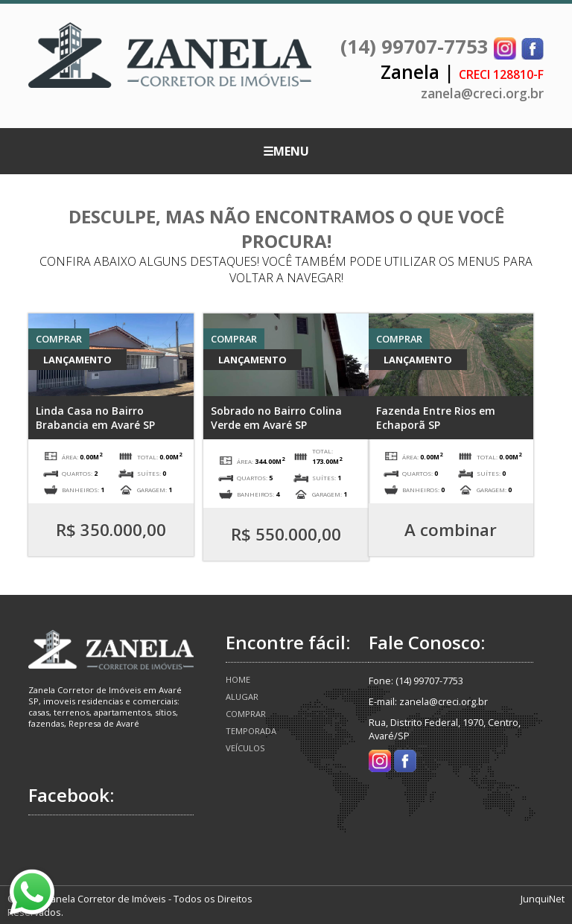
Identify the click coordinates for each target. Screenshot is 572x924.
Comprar (246, 714)
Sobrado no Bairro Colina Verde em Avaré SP (276, 418)
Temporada (251, 731)
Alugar (242, 697)
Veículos (245, 748)
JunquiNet (543, 899)
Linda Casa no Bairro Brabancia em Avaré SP (95, 418)
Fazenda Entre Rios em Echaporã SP (436, 418)
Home (238, 679)
